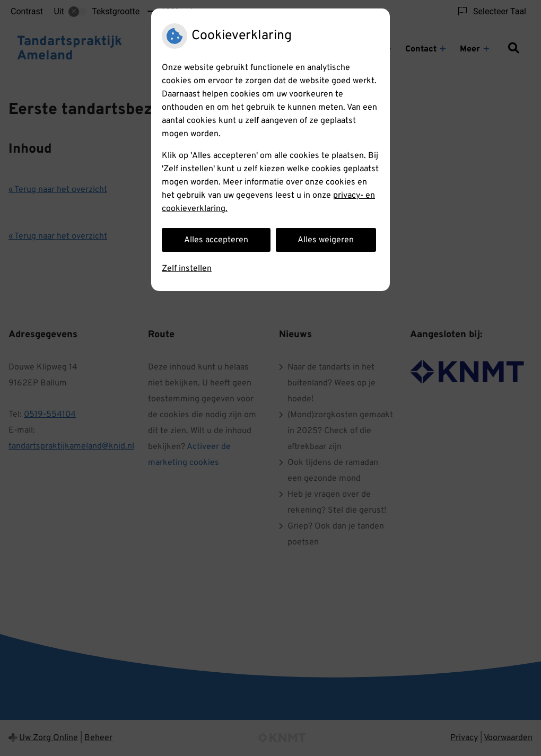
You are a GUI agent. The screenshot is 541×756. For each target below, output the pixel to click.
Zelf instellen (187, 269)
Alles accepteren (216, 240)
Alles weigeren (326, 240)
